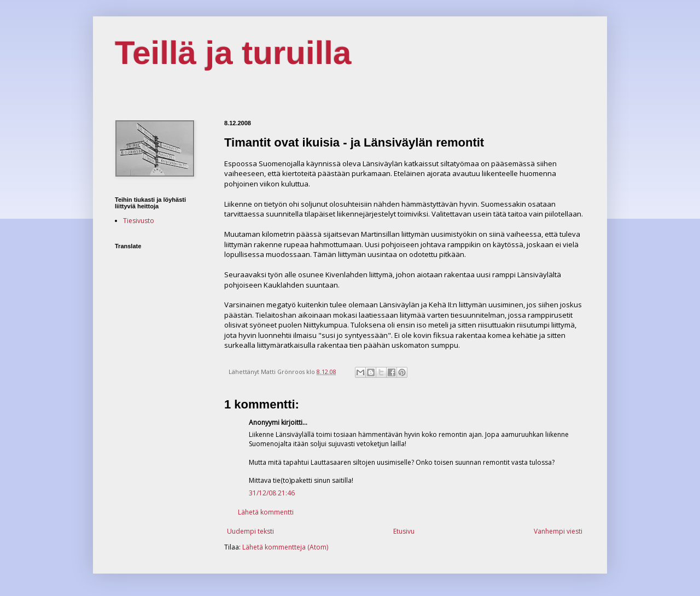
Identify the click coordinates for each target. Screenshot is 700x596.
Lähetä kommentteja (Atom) (285, 547)
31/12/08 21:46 (272, 493)
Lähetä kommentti (266, 512)
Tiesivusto (139, 221)
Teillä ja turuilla (233, 53)
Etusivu (404, 531)
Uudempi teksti (250, 531)
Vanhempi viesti (558, 531)
